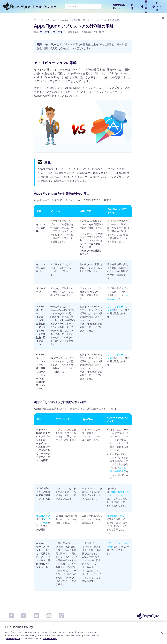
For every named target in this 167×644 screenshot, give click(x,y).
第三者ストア (63, 516)
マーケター (8, 20)
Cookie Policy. (50, 638)
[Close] (162, 633)
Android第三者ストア (138, 516)
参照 (132, 7)
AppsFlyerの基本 (91, 20)
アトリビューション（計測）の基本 (121, 20)
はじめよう (74, 20)
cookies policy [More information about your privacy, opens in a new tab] (13, 638)
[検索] (86, 7)
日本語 (157, 7)
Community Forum (119, 7)
